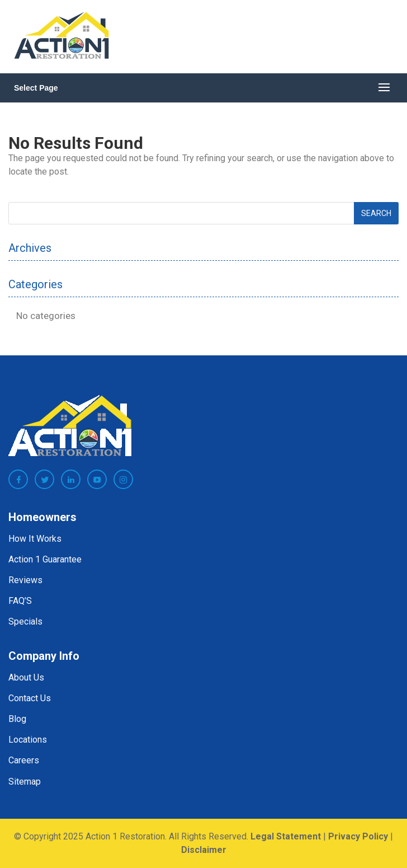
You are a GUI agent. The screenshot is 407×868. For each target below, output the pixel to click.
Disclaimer (204, 850)
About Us (26, 677)
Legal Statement (286, 836)
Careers (24, 760)
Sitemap (25, 782)
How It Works (35, 539)
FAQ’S (20, 601)
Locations (28, 740)
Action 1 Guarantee (45, 559)
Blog (17, 719)
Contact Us (30, 698)
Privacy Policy (358, 836)
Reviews (25, 580)
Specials (25, 621)
